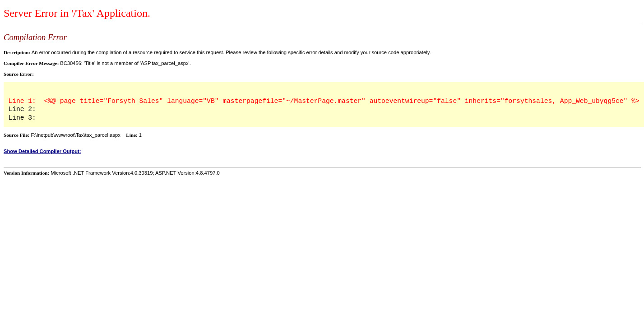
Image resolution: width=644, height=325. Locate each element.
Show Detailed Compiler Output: (42, 151)
